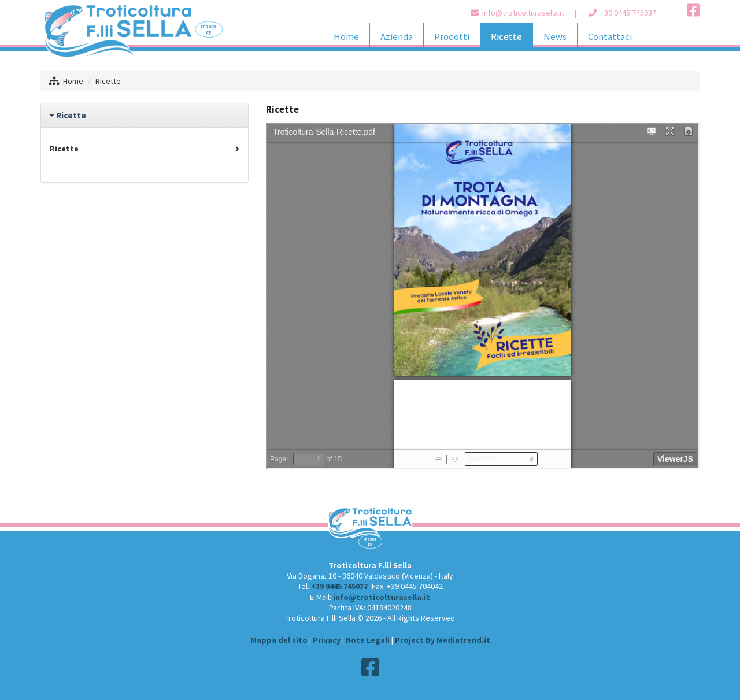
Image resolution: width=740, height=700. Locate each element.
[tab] (145, 115)
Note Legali (368, 640)
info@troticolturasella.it (523, 13)
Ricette (145, 149)
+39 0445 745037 (628, 13)
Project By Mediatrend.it (443, 640)
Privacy (327, 640)
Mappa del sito (279, 640)
